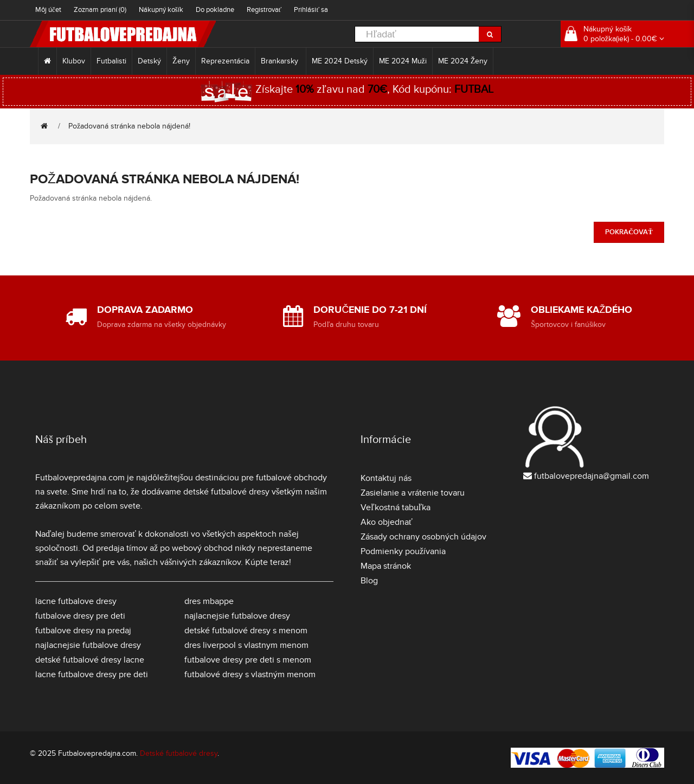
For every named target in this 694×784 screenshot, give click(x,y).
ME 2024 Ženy (463, 61)
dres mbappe (209, 601)
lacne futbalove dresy (76, 601)
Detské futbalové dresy (179, 753)
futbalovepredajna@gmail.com (592, 476)
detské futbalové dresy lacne (90, 660)
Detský (149, 61)
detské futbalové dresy (226, 492)
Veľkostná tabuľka (396, 507)
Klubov (74, 61)
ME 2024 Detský (340, 61)
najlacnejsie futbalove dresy (88, 645)
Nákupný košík (161, 10)
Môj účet (48, 10)
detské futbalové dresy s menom (246, 631)
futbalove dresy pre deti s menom (248, 660)
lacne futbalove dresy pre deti (92, 674)
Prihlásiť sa (311, 10)
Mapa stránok (386, 566)
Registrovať (264, 10)
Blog (369, 581)
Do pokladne (215, 10)
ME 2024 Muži (403, 61)
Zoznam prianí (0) (100, 10)
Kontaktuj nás (386, 478)
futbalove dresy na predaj (83, 631)
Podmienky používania (403, 551)
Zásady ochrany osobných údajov (423, 537)
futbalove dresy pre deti (80, 616)
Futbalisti (111, 61)
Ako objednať (387, 522)
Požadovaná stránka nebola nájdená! (129, 126)
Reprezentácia (225, 61)
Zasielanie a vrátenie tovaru (413, 493)
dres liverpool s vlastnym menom (246, 645)
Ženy (181, 61)
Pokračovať (629, 232)
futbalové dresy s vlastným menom (250, 674)
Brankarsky (281, 61)
